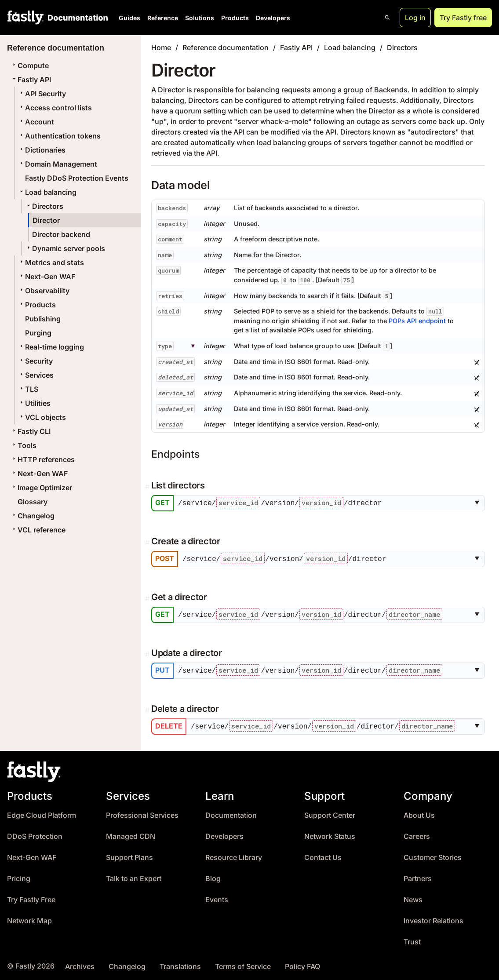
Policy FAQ (302, 964)
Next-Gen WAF (47, 277)
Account (36, 122)
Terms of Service (243, 964)
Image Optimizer (41, 488)
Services (36, 375)
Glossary (33, 502)
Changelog (33, 516)
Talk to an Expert (134, 876)
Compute (30, 66)
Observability (44, 291)
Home (161, 47)
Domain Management (58, 164)
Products (235, 18)
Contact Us (323, 855)
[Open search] (387, 18)
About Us (419, 813)
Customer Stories (433, 855)
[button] (479, 503)
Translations (180, 964)
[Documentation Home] (76, 18)
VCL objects (42, 417)
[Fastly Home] (25, 18)
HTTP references (43, 459)
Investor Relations (433, 919)
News (413, 898)
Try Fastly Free (31, 898)
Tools (24, 445)
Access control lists (55, 108)
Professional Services (142, 813)
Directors (44, 206)
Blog (213, 876)
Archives (80, 964)
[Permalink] (148, 487)
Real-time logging (51, 347)
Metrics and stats (51, 262)
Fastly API (31, 80)
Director (46, 220)
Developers (273, 18)
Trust (412, 940)
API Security (42, 94)
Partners (418, 876)
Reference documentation (226, 47)
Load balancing (47, 192)
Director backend (61, 234)
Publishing (43, 319)
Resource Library (234, 855)
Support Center (330, 813)
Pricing (19, 876)
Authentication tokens (59, 136)
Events (217, 898)
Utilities (34, 403)
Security (35, 361)
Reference (163, 18)
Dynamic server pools (65, 248)
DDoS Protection (35, 834)
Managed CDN (131, 834)
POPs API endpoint (417, 321)
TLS (28, 389)
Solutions (200, 18)
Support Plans (129, 855)
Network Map (29, 919)
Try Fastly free (463, 18)
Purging (38, 333)
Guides (129, 18)
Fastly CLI (31, 431)
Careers (417, 834)
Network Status (330, 834)
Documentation (231, 813)
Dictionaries (42, 150)
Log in (415, 18)
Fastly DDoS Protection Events (77, 178)
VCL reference (38, 530)
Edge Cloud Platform (42, 813)
